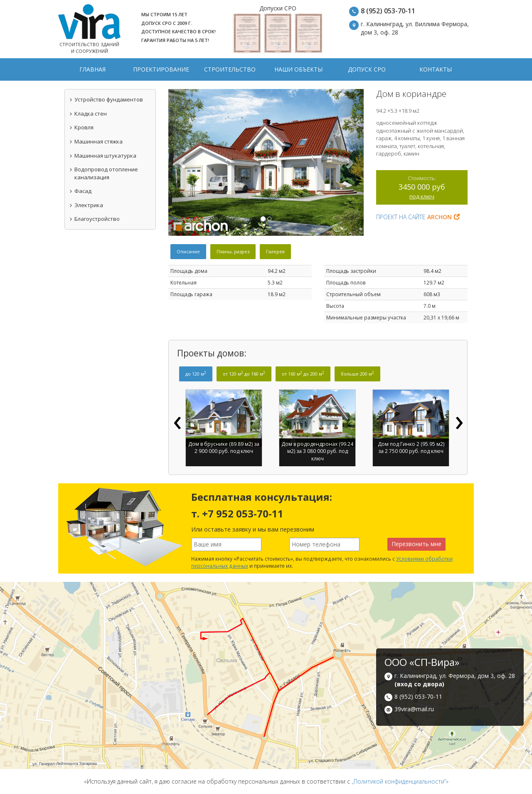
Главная (92, 69)
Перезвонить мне (416, 544)
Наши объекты (298, 69)
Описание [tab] (188, 251)
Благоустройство (94, 219)
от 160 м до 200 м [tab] (303, 374)
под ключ (422, 196)
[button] (183, 162)
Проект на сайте (418, 217)
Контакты (436, 69)
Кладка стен (88, 114)
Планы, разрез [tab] (233, 251)
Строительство (230, 69)
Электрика (86, 205)
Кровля (81, 127)
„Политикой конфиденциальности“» (400, 781)
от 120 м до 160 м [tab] (244, 374)
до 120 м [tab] (196, 374)
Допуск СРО (367, 69)
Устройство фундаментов (106, 99)
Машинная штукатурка (103, 156)
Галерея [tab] (275, 251)
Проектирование (161, 69)
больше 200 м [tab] (357, 374)
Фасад (80, 191)
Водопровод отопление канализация (103, 173)
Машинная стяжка (96, 141)
